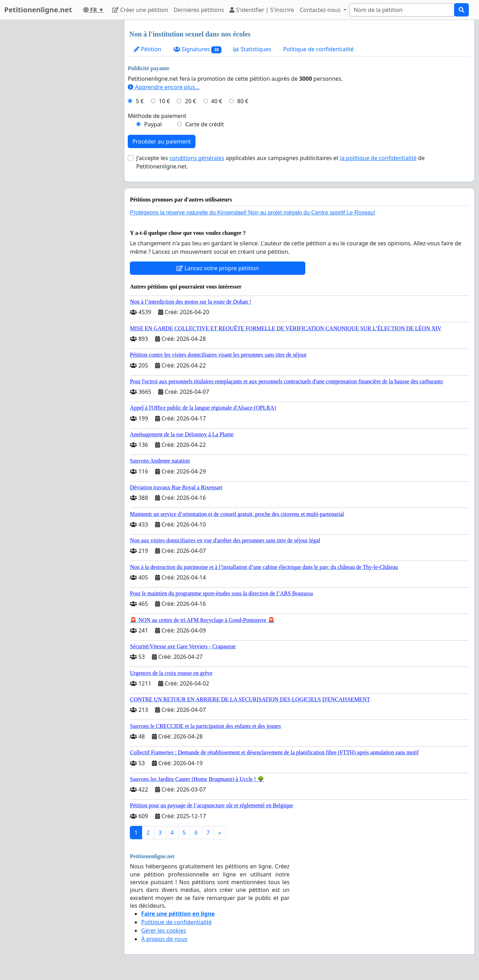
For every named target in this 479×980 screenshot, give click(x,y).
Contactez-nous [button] (321, 10)
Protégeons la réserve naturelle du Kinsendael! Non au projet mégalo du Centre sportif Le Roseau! (252, 213)
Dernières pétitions (199, 10)
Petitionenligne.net (38, 10)
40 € (217, 101)
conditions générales (197, 158)
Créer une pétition (140, 10)
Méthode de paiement (157, 116)
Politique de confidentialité (318, 49)
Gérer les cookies (164, 931)
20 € (191, 101)
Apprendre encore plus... (164, 87)
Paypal (153, 124)
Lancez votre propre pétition (218, 268)
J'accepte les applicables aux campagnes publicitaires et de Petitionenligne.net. (280, 162)
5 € (140, 101)
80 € (243, 101)
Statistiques (252, 49)
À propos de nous (164, 939)
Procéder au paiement (162, 141)
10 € (164, 101)
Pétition (147, 49)
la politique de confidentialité (378, 158)
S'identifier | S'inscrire (262, 10)
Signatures (198, 49)
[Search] (402, 10)
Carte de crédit (205, 124)
